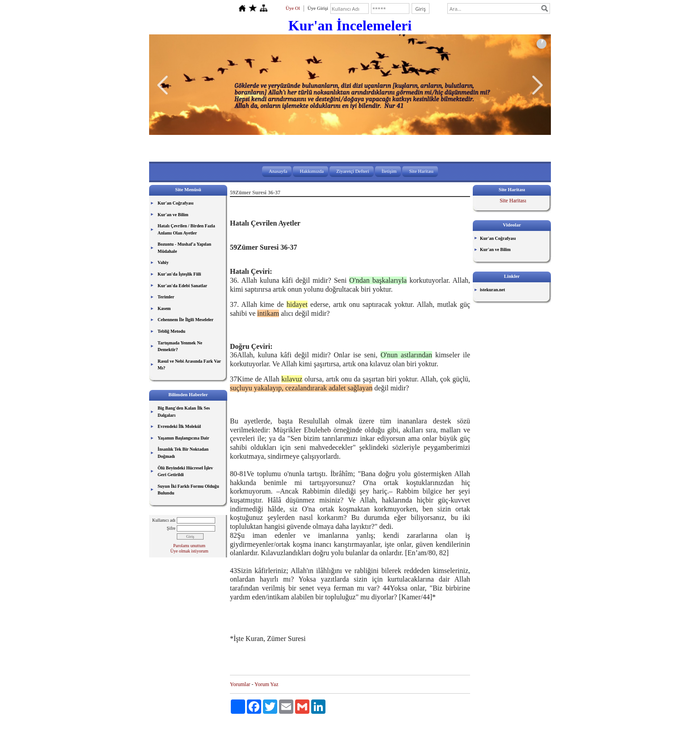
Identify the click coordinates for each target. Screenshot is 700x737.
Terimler (166, 297)
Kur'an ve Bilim (173, 215)
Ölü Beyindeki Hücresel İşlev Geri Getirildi (185, 471)
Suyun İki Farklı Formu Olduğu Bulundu (188, 490)
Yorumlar (240, 684)
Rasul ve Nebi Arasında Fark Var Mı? (189, 365)
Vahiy (163, 262)
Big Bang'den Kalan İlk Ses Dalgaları (184, 412)
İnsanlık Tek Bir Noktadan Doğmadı (183, 453)
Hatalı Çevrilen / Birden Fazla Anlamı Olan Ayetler (186, 229)
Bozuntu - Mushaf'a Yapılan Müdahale (184, 248)
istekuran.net (492, 290)
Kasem (164, 308)
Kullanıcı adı (164, 520)
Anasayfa (278, 171)
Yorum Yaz (266, 684)
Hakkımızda (312, 171)
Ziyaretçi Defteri (353, 171)
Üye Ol (293, 8)
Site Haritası (421, 171)
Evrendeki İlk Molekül (179, 426)
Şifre (171, 528)
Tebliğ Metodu (171, 331)
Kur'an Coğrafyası (175, 203)
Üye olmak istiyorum (190, 551)
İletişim (389, 171)
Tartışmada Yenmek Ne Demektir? (180, 346)
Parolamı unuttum (189, 546)
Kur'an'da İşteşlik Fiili (179, 274)
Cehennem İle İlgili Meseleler (185, 320)
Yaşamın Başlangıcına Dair (183, 438)
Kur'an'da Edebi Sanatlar (182, 286)
